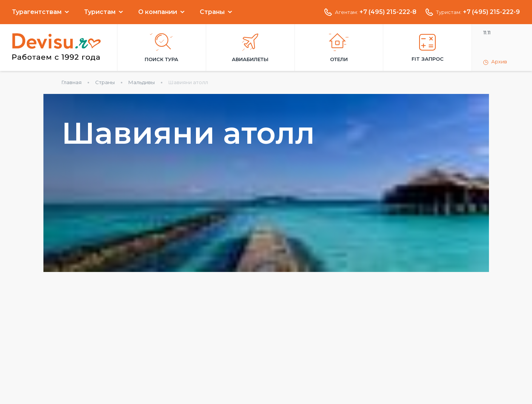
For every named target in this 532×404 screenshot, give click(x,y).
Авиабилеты (250, 48)
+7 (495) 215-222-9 (491, 12)
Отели (339, 48)
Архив (495, 62)
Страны (212, 12)
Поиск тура (161, 48)
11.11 (487, 32)
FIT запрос (428, 48)
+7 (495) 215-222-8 (388, 12)
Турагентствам (37, 12)
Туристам (100, 12)
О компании (158, 12)
